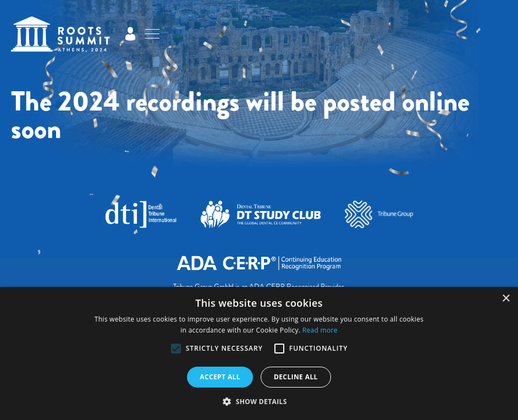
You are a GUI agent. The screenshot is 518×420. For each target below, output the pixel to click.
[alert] (259, 353)
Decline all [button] (296, 377)
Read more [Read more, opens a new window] (320, 330)
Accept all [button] (220, 377)
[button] (176, 349)
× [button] (506, 299)
